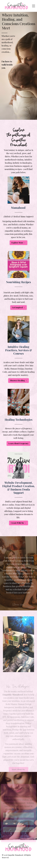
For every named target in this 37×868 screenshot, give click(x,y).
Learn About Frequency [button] (18, 443)
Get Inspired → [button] (18, 307)
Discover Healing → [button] (19, 380)
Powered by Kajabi (18, 863)
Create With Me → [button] (19, 523)
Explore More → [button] (18, 243)
